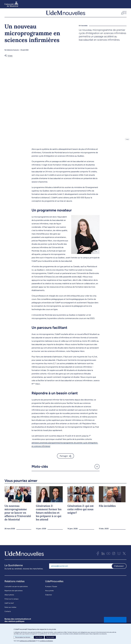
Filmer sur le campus (11, 603)
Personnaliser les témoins (23, 637)
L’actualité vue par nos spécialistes (16, 591)
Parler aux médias (10, 612)
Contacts (8, 616)
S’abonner (49, 599)
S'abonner (119, 571)
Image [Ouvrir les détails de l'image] (127, 144)
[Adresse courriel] (80, 571)
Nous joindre (49, 595)
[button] (124, 15)
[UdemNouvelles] (66, 15)
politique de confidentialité (28, 641)
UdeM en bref (9, 608)
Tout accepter (50, 637)
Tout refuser (39, 637)
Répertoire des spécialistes (14, 595)
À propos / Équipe (51, 591)
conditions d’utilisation (46, 641)
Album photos (9, 599)
